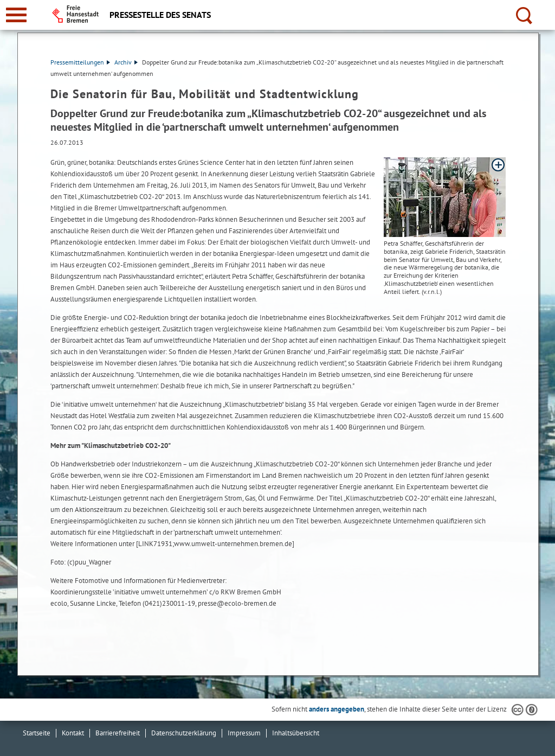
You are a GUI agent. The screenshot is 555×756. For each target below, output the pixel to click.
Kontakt (73, 733)
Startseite (37, 733)
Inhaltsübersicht (296, 733)
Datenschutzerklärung (184, 733)
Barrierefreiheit (118, 733)
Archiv (126, 62)
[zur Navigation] (16, 15)
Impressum (244, 733)
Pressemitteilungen (80, 62)
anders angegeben (337, 709)
